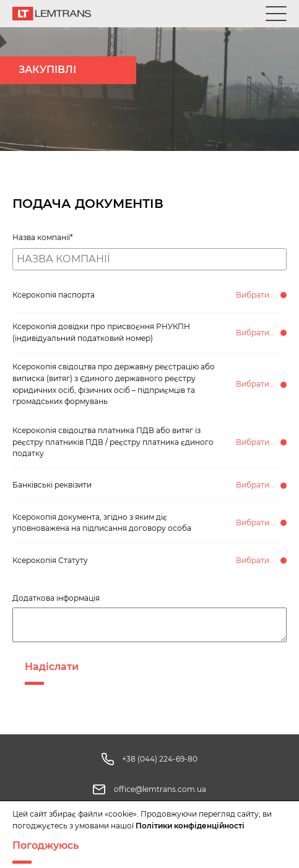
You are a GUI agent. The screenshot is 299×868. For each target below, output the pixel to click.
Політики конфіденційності (190, 826)
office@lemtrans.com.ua (160, 789)
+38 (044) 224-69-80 (160, 759)
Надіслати (52, 667)
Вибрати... (255, 295)
